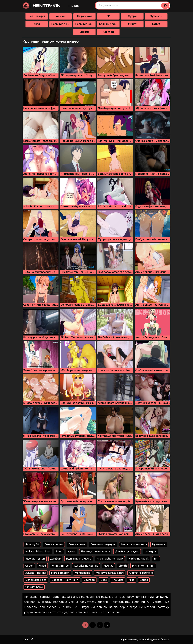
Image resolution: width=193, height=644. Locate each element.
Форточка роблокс (141, 573)
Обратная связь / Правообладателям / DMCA (144, 640)
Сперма (84, 32)
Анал (37, 24)
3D (108, 16)
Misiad (42, 566)
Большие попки (62, 24)
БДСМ (156, 24)
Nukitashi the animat (38, 552)
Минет (132, 24)
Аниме (60, 16)
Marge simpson (60, 573)
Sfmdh (123, 566)
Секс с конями (54, 545)
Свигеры (89, 580)
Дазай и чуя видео (127, 552)
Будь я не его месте (79, 559)
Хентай (28, 640)
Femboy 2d (32, 545)
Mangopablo (82, 573)
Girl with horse (34, 587)
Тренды (74, 6)
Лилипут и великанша (95, 552)
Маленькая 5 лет (36, 580)
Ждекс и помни (36, 573)
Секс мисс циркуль (103, 545)
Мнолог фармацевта (134, 545)
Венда (144, 580)
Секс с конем (77, 545)
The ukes (118, 580)
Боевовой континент (65, 580)
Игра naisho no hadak (110, 559)
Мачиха (108, 566)
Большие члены (86, 24)
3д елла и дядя (35, 559)
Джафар (55, 559)
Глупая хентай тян (143, 566)
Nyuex (72, 552)
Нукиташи (159, 545)
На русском (84, 16)
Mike (131, 580)
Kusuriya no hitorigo (86, 566)
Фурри (132, 16)
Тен (156, 559)
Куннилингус (60, 566)
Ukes (103, 580)
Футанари (156, 16)
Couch (29, 566)
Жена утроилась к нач (110, 573)
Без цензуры (37, 16)
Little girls (150, 552)
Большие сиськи (109, 24)
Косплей (108, 32)
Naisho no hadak (138, 559)
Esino (59, 552)
